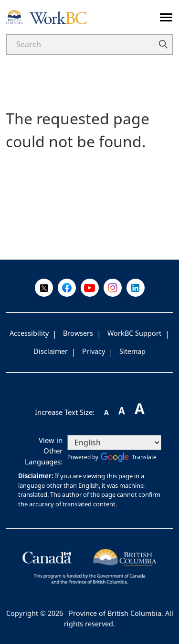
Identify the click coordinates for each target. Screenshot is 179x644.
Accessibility (29, 333)
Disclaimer (51, 351)
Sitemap (132, 351)
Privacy (94, 351)
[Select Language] (114, 443)
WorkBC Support (134, 333)
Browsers (78, 333)
